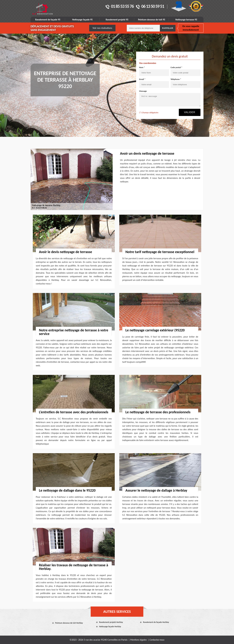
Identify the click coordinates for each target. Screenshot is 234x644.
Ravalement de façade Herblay (156, 622)
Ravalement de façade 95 (48, 20)
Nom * (142, 67)
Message (143, 91)
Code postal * (176, 67)
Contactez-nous (157, 640)
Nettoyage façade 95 (82, 20)
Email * (142, 79)
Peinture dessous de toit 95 (152, 20)
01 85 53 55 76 (120, 7)
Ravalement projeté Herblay (111, 622)
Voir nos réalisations (102, 28)
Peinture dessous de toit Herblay (69, 623)
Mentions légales (139, 640)
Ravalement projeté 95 (117, 20)
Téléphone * (176, 79)
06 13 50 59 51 (150, 7)
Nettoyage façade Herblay (110, 627)
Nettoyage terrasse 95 (186, 20)
